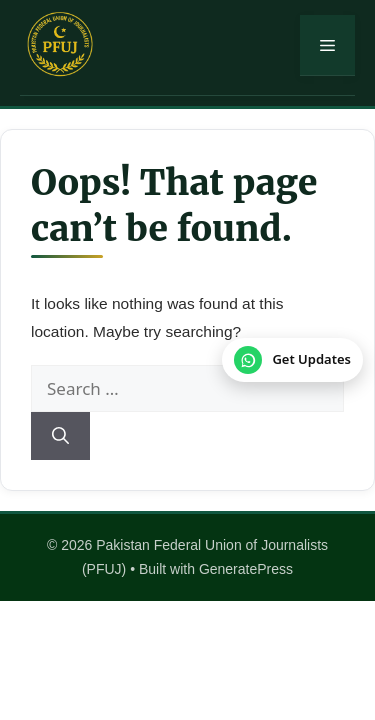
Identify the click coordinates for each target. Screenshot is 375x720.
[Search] (60, 436)
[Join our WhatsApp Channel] (292, 360)
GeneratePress (246, 569)
